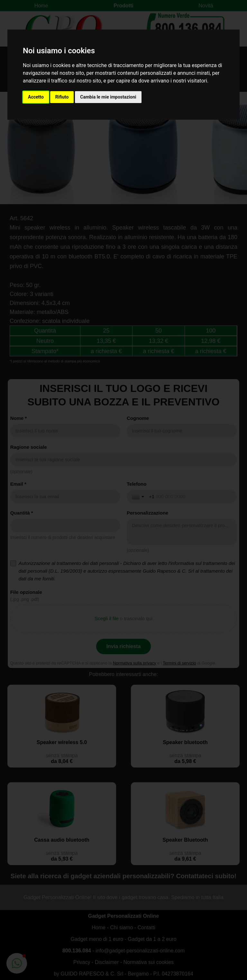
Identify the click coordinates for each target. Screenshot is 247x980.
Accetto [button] (36, 97)
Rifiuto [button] (62, 97)
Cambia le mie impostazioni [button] (108, 97)
